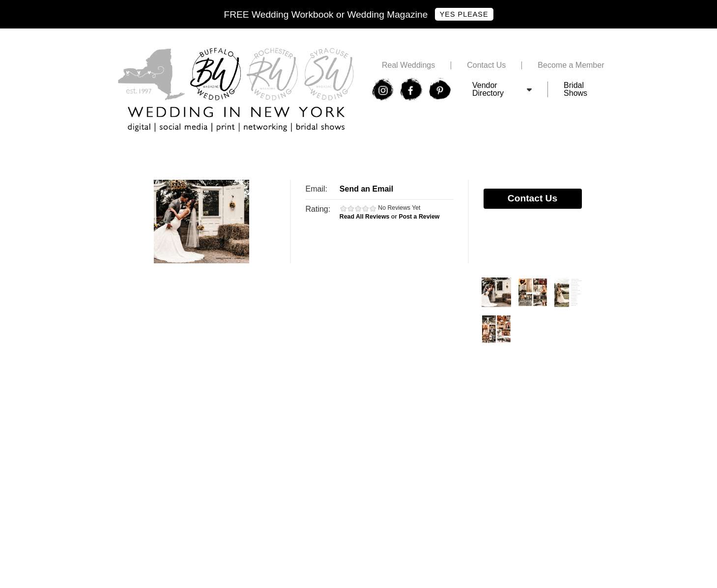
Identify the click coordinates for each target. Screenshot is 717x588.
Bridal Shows (575, 89)
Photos (496, 292)
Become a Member (571, 65)
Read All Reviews (365, 217)
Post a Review (419, 217)
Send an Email (366, 189)
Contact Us (486, 65)
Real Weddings (408, 65)
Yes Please (464, 14)
